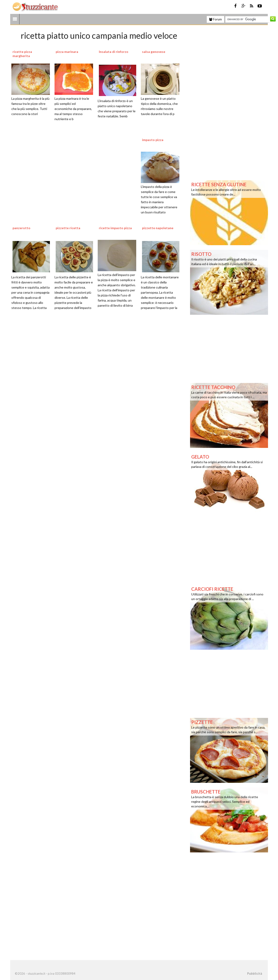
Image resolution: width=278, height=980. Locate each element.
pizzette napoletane (158, 228)
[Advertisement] (99, 372)
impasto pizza (153, 140)
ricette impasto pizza (115, 228)
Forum (215, 19)
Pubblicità (255, 974)
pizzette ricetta (68, 228)
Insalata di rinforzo (114, 52)
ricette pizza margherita (22, 54)
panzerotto (21, 228)
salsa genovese (154, 52)
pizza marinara (67, 52)
